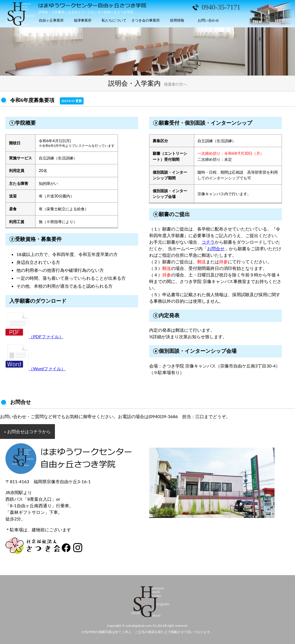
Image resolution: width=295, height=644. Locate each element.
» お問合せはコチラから (27, 431)
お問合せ (216, 248)
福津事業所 (83, 20)
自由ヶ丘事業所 (51, 20)
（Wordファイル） (36, 368)
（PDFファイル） (34, 336)
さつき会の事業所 (146, 20)
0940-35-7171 (221, 7)
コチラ (208, 242)
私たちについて (114, 20)
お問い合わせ (208, 20)
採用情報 (177, 20)
